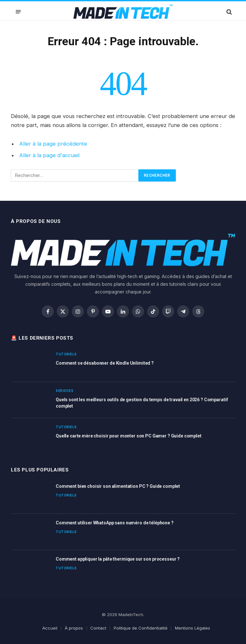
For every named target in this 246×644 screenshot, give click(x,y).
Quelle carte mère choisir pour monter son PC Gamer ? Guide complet (129, 436)
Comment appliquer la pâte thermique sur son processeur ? (118, 559)
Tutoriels (66, 354)
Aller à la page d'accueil (49, 155)
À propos (74, 628)
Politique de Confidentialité (141, 628)
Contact (98, 628)
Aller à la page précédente (53, 144)
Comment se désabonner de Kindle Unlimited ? (105, 363)
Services (65, 391)
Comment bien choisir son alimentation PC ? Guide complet (118, 486)
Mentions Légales (193, 628)
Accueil (50, 628)
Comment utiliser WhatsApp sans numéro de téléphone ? (115, 523)
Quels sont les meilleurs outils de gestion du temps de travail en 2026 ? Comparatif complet (142, 403)
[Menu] (18, 12)
